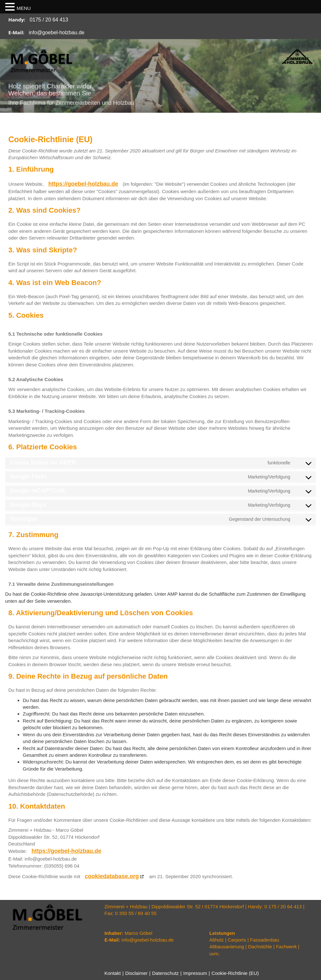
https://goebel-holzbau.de (83, 184)
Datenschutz (165, 973)
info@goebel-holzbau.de (57, 33)
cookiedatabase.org (112, 876)
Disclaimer (136, 973)
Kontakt (113, 973)
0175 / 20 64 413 (49, 20)
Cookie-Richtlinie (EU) (235, 973)
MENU (24, 8)
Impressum (195, 973)
